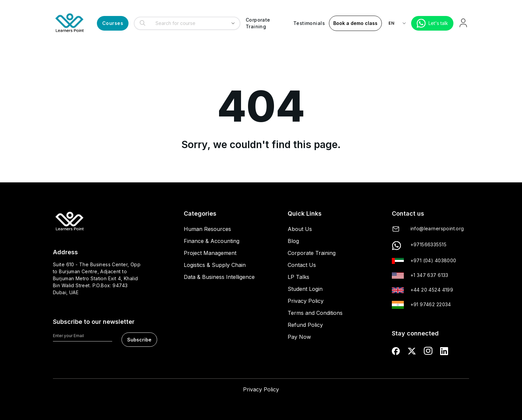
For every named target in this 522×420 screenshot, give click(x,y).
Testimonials (309, 23)
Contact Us (302, 265)
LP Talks (298, 277)
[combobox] (185, 23)
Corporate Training (312, 253)
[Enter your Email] (83, 337)
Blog (293, 241)
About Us (300, 229)
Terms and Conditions (315, 313)
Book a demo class (355, 23)
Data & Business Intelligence (219, 277)
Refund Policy (305, 325)
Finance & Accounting (212, 241)
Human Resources (207, 229)
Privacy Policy (306, 301)
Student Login (305, 289)
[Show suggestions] (233, 23)
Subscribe (139, 340)
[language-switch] (398, 23)
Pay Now (299, 337)
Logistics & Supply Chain (215, 265)
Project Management (210, 253)
